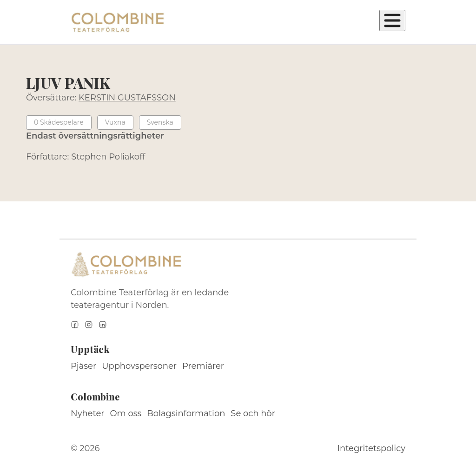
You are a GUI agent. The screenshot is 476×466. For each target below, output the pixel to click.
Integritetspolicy (371, 448)
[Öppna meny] (392, 20)
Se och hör (253, 413)
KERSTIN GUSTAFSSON (127, 98)
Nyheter (88, 413)
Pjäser (83, 366)
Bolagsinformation (186, 413)
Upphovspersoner (139, 366)
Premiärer (203, 366)
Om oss (126, 413)
